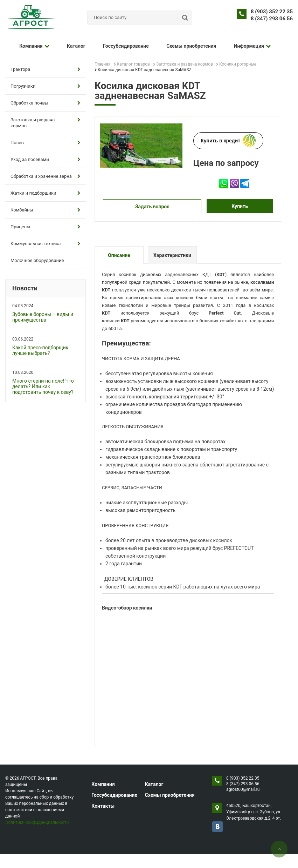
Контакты (103, 806)
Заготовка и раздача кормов (46, 123)
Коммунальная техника (46, 244)
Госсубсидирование (117, 46)
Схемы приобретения (179, 46)
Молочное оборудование (37, 260)
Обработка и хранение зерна (46, 176)
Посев (46, 143)
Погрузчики (46, 86)
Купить (240, 206)
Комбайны (46, 210)
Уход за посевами (46, 159)
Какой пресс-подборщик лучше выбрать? (40, 350)
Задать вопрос (152, 207)
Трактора (46, 69)
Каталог (71, 46)
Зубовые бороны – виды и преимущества (43, 317)
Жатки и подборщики (46, 193)
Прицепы (46, 227)
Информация (236, 46)
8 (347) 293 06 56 (272, 19)
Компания (33, 46)
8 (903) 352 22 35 (272, 12)
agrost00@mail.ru (243, 789)
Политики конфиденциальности (37, 822)
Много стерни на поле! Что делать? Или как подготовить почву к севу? (43, 386)
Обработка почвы (46, 103)
